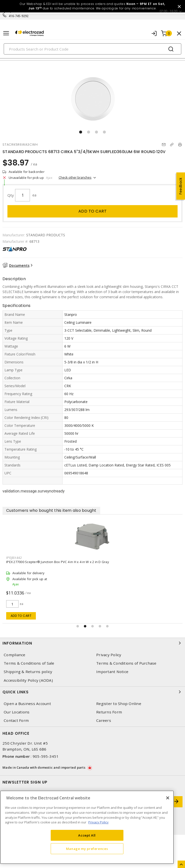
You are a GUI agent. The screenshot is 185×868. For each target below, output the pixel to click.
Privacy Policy (109, 655)
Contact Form (16, 720)
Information (92, 643)
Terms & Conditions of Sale (29, 663)
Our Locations (17, 712)
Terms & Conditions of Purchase (126, 663)
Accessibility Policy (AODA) (28, 680)
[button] (81, 132)
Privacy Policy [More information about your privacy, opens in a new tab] (98, 822)
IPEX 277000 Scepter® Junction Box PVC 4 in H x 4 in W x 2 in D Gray (58, 562)
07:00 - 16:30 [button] (168, 11)
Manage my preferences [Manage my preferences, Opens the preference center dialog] (87, 849)
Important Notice (112, 672)
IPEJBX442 (14, 558)
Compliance (15, 655)
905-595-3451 (46, 756)
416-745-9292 (19, 16)
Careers (104, 720)
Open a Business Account (27, 704)
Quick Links (92, 692)
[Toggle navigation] (6, 33)
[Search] (92, 49)
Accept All (87, 835)
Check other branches (75, 177)
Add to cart (93, 211)
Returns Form (109, 712)
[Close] (168, 798)
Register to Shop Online (119, 704)
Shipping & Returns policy (28, 672)
